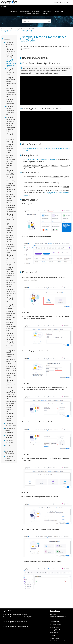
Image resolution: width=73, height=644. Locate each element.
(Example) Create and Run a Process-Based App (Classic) (11, 53)
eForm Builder (36, 11)
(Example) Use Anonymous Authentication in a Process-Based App (11, 138)
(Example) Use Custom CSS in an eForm (11, 361)
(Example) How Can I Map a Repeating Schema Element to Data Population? (11, 407)
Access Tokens (59, 11)
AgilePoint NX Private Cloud (60, 165)
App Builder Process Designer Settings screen (43, 159)
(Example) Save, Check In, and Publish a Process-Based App (11, 92)
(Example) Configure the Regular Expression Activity (11, 198)
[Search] (49, 21)
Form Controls (54, 627)
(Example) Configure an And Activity (10, 172)
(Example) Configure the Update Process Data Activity (11, 188)
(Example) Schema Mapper (10, 418)
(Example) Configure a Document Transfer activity (10, 149)
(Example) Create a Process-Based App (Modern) (17, 31)
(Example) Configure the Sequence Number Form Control (11, 316)
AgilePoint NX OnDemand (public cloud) (36, 165)
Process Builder (24, 11)
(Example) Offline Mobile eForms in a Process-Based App (11, 395)
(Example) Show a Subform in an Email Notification (11, 384)
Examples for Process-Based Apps (26, 29)
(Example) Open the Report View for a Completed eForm (11, 326)
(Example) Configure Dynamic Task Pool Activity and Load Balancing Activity (11, 161)
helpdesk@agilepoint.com (58, 616)
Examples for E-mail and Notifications (10, 430)
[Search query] (36, 21)
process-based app (50, 46)
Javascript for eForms (56, 630)
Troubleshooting (55, 622)
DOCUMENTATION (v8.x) (62, 3)
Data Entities (47, 11)
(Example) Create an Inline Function (11, 307)
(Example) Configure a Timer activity (11, 179)
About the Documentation (58, 641)
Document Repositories (32, 14)
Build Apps (5, 7)
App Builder (13, 11)
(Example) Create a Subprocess (10, 101)
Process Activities (55, 624)
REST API (53, 635)
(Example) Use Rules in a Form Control (11, 375)
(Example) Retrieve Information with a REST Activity (10, 110)
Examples (45, 14)
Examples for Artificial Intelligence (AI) (10, 458)
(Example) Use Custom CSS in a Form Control (11, 368)
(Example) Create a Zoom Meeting (11, 300)
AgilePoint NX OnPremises (32, 168)
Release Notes (54, 638)
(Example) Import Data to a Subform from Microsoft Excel (11, 248)
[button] (3, 39)
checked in (66, 186)
